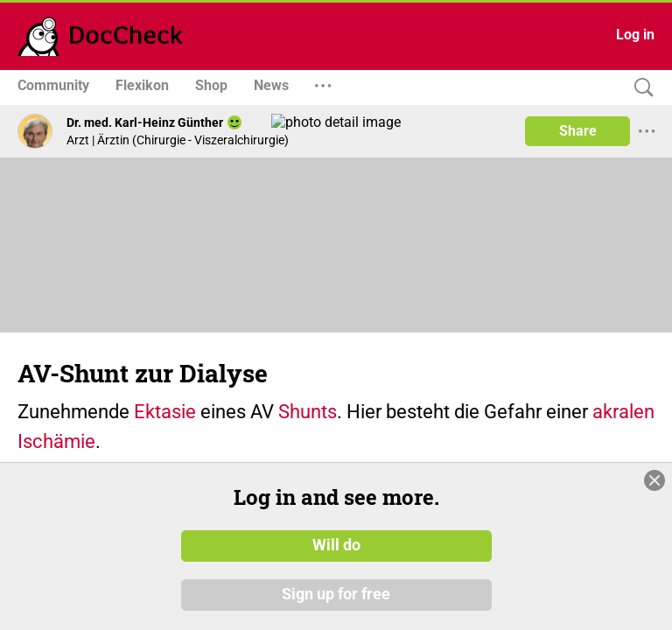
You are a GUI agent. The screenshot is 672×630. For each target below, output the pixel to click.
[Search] (640, 88)
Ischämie (56, 441)
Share (578, 131)
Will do (336, 545)
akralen (623, 412)
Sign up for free (336, 594)
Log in (635, 35)
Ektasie (165, 412)
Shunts (308, 412)
